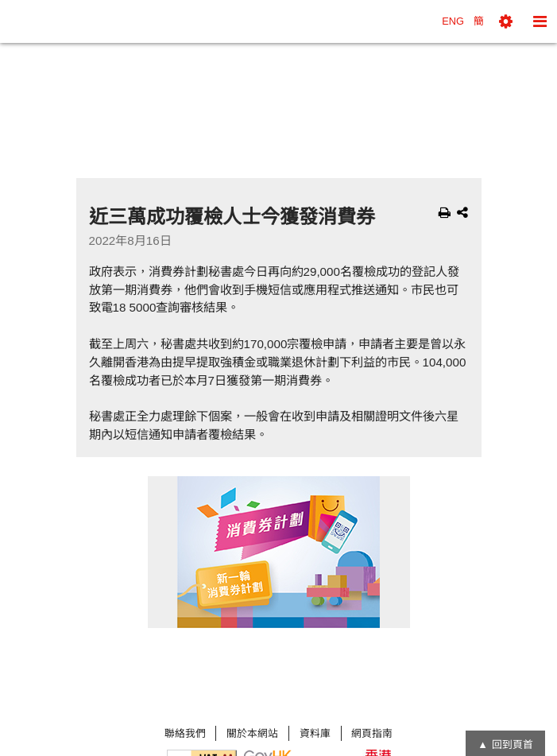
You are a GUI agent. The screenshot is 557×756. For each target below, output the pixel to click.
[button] (506, 21)
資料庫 (315, 733)
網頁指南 (372, 733)
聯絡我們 (185, 733)
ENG (453, 21)
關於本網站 (252, 733)
